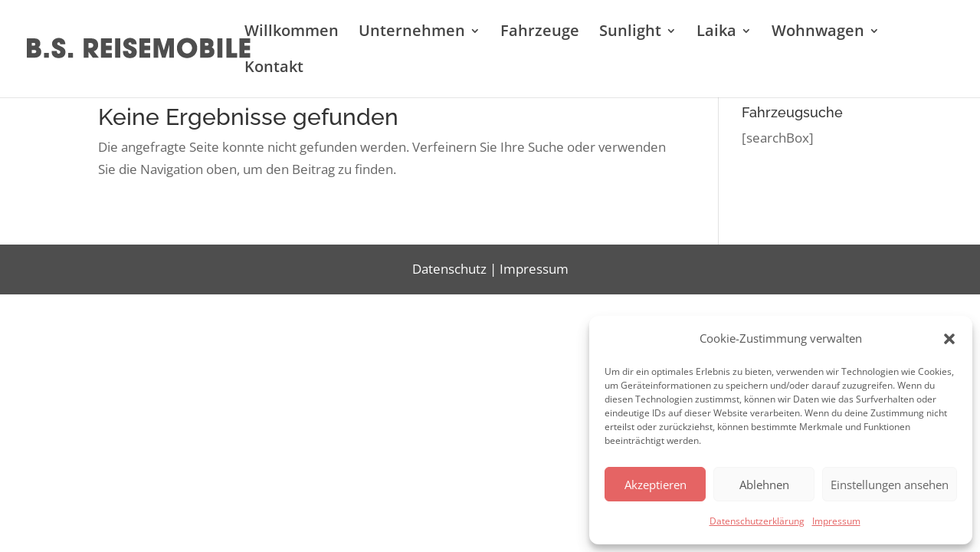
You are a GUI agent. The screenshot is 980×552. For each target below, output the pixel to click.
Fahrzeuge (540, 33)
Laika (716, 33)
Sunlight (630, 33)
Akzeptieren (656, 485)
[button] (949, 339)
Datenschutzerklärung (757, 521)
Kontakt (274, 69)
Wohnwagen (818, 33)
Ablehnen (764, 485)
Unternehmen (412, 33)
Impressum (836, 521)
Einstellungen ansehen (890, 485)
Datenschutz (449, 269)
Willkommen (292, 33)
